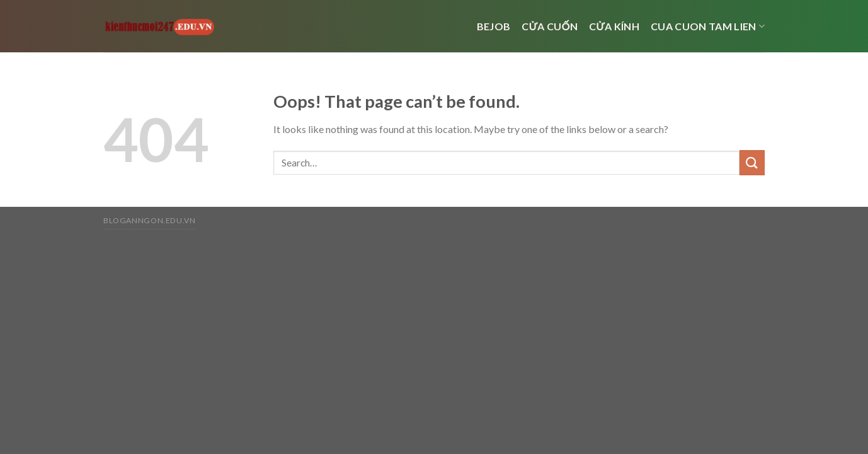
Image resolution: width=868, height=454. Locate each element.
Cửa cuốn (550, 26)
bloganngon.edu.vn (149, 220)
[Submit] (752, 162)
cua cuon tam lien (708, 26)
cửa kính (614, 26)
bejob (494, 26)
